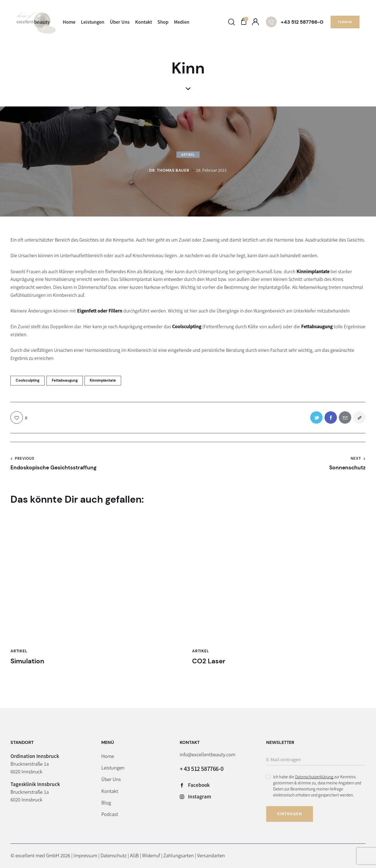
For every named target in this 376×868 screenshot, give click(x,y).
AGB (134, 855)
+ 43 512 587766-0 (201, 769)
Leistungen (93, 22)
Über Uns (120, 22)
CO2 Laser (209, 661)
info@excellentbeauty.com (208, 754)
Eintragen (290, 814)
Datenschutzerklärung (314, 777)
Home (69, 22)
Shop (163, 22)
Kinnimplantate (103, 380)
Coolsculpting (28, 380)
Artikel (188, 155)
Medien (182, 22)
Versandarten (211, 855)
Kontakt (144, 22)
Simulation (27, 661)
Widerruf (151, 855)
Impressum (85, 855)
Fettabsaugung (65, 380)
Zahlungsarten (179, 855)
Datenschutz (114, 855)
